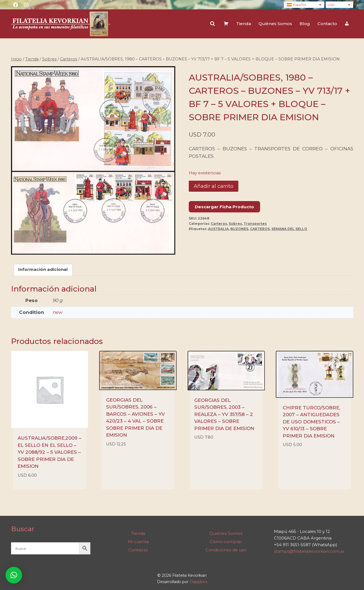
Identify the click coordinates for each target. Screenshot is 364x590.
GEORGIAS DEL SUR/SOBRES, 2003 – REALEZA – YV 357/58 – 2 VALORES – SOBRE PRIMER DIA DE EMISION (224, 414)
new (57, 312)
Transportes (255, 224)
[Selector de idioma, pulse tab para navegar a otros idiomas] (304, 5)
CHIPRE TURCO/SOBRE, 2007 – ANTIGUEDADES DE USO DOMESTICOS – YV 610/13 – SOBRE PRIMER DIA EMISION (311, 422)
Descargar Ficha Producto (224, 207)
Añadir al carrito (214, 186)
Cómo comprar (226, 542)
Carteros (219, 224)
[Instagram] (26, 5)
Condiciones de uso (226, 550)
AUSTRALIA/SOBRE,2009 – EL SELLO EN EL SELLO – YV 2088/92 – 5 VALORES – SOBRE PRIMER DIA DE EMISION (49, 452)
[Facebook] (16, 5)
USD (331, 5)
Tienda (244, 24)
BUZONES (239, 229)
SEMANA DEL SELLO (289, 229)
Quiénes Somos (275, 24)
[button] (14, 575)
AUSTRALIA (218, 229)
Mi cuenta (138, 542)
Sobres (235, 224)
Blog (305, 24)
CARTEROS (260, 229)
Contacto (327, 24)
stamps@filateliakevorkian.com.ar (309, 551)
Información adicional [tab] (43, 269)
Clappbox (198, 582)
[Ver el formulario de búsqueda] (212, 24)
